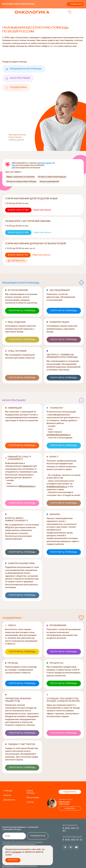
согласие (16, 852)
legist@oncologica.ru (57, 485)
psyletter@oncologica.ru (59, 433)
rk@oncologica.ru (27, 485)
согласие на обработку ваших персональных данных (22, 840)
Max (14, 165)
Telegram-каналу (45, 163)
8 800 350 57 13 (72, 837)
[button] (41, 210)
